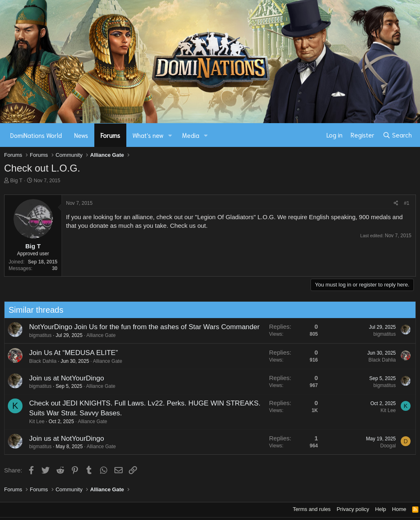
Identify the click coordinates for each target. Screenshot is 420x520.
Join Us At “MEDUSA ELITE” (70, 353)
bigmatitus (37, 335)
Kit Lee (33, 421)
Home (399, 509)
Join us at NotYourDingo (63, 378)
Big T (16, 180)
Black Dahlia (40, 361)
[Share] (396, 203)
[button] (170, 135)
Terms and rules (312, 509)
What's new (148, 135)
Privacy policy (353, 509)
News (81, 135)
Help (381, 509)
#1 (407, 203)
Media (191, 135)
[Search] (397, 135)
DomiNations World (36, 135)
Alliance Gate (98, 335)
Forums (110, 135)
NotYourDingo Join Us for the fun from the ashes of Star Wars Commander (141, 327)
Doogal (385, 446)
